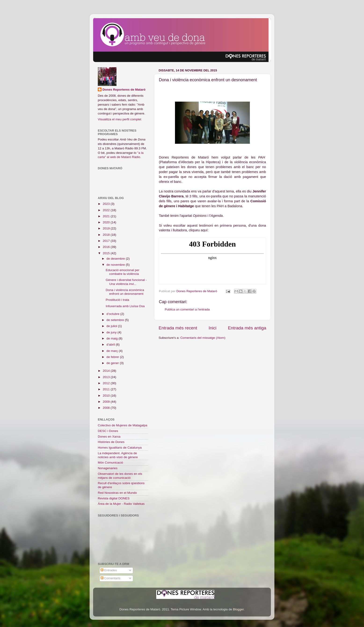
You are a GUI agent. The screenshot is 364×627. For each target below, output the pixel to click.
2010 (107, 396)
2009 (107, 402)
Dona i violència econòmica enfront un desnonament (125, 292)
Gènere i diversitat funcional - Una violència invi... (126, 282)
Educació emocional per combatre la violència (123, 272)
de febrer (113, 357)
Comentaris (111, 578)
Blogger (238, 609)
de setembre (116, 320)
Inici (213, 328)
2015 (107, 253)
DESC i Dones (108, 431)
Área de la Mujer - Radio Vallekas (121, 504)
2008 (107, 408)
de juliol (112, 326)
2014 (107, 371)
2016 (107, 247)
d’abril (111, 345)
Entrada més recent (178, 328)
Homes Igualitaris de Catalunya (120, 448)
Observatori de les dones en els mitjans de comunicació (120, 476)
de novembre (116, 265)
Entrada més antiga (247, 328)
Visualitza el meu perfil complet (120, 119)
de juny (112, 332)
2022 (107, 210)
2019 (107, 228)
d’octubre (113, 314)
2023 (107, 204)
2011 (107, 389)
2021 (107, 216)
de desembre (116, 259)
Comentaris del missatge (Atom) (203, 338)
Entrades (109, 570)
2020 (107, 222)
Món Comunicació (110, 463)
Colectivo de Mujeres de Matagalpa (123, 425)
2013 (107, 377)
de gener (113, 363)
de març (113, 351)
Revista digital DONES (114, 498)
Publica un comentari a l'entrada (187, 309)
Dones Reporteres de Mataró (124, 90)
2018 (107, 235)
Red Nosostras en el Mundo (117, 493)
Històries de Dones (111, 442)
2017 (107, 241)
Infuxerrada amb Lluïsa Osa (125, 306)
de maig (113, 338)
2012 (107, 383)
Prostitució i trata (118, 300)
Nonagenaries (108, 468)
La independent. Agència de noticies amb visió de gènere (118, 455)
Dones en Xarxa (109, 437)
